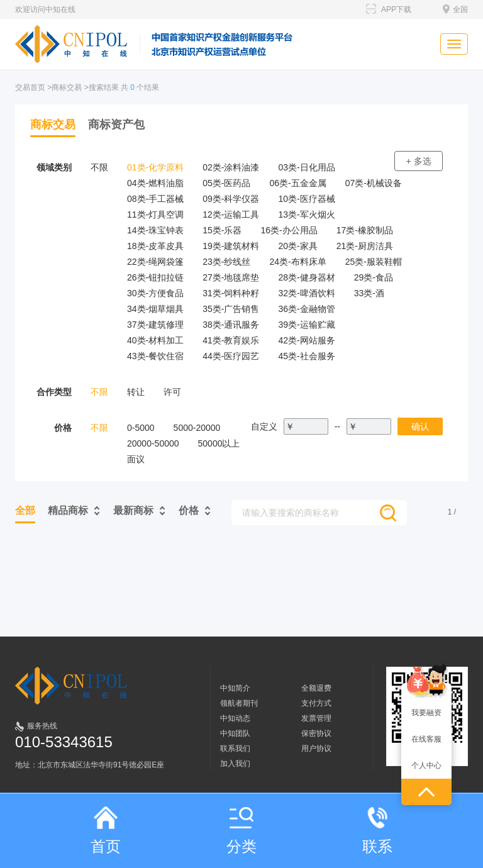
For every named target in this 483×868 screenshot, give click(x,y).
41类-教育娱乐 (231, 340)
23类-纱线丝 (226, 262)
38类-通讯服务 (231, 325)
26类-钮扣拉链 (155, 277)
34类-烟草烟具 (155, 309)
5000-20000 (197, 428)
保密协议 (316, 733)
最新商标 (133, 510)
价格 (189, 510)
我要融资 (426, 713)
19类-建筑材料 (231, 246)
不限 (99, 167)
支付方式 (316, 703)
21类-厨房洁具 (365, 246)
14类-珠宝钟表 (155, 230)
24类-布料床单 (297, 262)
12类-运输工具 (231, 214)
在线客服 (426, 739)
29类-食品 (374, 277)
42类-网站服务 (306, 340)
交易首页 (30, 87)
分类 (241, 831)
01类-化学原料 (155, 167)
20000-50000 (153, 443)
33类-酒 (369, 293)
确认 (420, 426)
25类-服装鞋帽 (374, 262)
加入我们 (235, 764)
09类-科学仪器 (231, 199)
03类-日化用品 (306, 167)
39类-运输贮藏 (306, 325)
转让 (136, 392)
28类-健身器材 (306, 277)
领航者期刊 (239, 703)
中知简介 (235, 688)
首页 (106, 831)
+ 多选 (418, 161)
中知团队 (235, 733)
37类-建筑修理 (155, 325)
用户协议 (316, 748)
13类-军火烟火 (306, 214)
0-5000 (141, 428)
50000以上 (219, 443)
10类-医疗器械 (306, 199)
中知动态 (235, 718)
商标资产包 (116, 125)
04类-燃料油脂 (155, 183)
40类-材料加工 (155, 340)
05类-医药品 (226, 183)
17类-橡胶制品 (365, 230)
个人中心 (426, 765)
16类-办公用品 (289, 230)
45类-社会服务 (306, 356)
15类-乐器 (222, 230)
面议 (136, 459)
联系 (377, 831)
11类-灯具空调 (155, 214)
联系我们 (235, 748)
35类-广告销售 (231, 309)
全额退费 (316, 688)
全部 (25, 510)
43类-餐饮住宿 (155, 356)
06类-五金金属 (297, 183)
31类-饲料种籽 (231, 293)
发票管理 (316, 718)
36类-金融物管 (306, 309)
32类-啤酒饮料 (306, 293)
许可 (172, 392)
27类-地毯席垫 (231, 277)
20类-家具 (297, 246)
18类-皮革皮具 (155, 246)
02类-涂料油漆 (231, 167)
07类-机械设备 (374, 183)
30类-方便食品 (155, 293)
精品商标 (68, 510)
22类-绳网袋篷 (155, 262)
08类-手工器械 (155, 199)
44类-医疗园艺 (231, 356)
